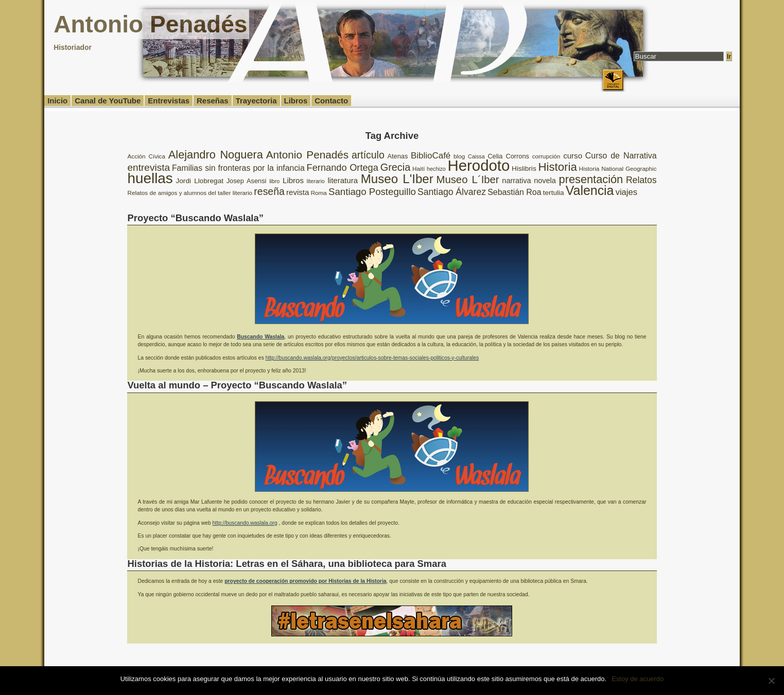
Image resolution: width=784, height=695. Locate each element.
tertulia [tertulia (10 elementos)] (554, 193)
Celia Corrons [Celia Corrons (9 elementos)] (508, 156)
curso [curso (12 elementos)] (573, 156)
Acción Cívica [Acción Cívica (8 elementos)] (146, 156)
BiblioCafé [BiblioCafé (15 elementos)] (431, 156)
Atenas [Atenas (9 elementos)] (398, 156)
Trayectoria (256, 101)
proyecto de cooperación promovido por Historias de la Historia (305, 581)
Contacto (331, 101)
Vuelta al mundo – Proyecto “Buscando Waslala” (237, 385)
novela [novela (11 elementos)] (545, 181)
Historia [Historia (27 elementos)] (558, 167)
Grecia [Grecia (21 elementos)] (396, 167)
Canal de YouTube (108, 101)
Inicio (57, 101)
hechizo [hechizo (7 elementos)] (436, 169)
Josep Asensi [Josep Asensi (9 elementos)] (247, 181)
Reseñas (213, 101)
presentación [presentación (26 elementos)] (591, 179)
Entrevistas (169, 101)
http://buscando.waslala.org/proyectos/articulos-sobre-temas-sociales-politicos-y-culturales (372, 358)
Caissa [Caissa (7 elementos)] (476, 156)
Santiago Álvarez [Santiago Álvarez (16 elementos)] (452, 192)
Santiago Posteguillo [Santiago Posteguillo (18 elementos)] (372, 192)
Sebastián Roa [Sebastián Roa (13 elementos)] (514, 192)
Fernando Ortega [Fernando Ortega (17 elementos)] (343, 168)
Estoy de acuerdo (638, 679)
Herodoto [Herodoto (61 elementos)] (479, 165)
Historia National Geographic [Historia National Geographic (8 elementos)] (618, 168)
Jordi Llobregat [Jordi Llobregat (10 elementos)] (200, 181)
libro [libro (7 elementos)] (274, 181)
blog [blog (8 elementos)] (459, 156)
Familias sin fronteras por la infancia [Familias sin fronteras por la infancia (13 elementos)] (238, 168)
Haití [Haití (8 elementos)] (419, 168)
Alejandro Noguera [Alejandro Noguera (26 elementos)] (216, 155)
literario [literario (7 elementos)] (316, 181)
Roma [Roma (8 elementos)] (319, 193)
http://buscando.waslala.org (245, 523)
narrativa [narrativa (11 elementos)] (516, 181)
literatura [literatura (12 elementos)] (343, 180)
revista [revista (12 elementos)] (298, 192)
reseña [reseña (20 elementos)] (269, 191)
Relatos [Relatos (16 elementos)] (641, 180)
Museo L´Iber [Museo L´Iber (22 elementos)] (468, 180)
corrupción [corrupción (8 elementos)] (546, 156)
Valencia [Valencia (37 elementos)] (590, 190)
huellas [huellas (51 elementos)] (150, 178)
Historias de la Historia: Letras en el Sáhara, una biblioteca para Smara (286, 564)
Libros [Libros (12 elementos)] (293, 180)
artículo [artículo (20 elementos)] (368, 155)
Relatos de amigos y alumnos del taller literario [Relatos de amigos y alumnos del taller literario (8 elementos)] (190, 193)
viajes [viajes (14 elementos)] (626, 192)
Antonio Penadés (150, 24)
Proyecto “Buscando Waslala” (195, 218)
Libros (296, 101)
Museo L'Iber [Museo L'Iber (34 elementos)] (397, 179)
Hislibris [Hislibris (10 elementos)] (524, 168)
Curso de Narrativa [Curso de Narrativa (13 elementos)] (621, 156)
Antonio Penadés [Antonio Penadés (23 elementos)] (307, 155)
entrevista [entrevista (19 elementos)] (149, 167)
